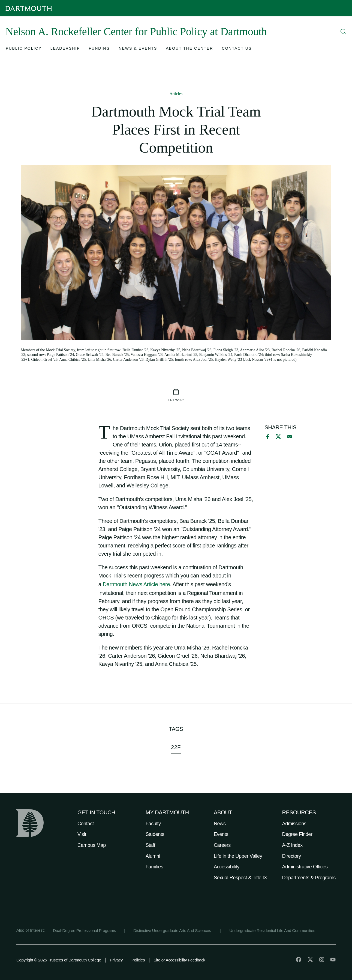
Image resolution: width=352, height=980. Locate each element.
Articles (176, 94)
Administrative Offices (305, 867)
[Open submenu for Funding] (100, 50)
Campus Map (92, 845)
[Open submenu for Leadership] (65, 50)
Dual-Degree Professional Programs (84, 930)
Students (155, 834)
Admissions (294, 824)
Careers (222, 845)
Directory (292, 856)
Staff (150, 845)
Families (154, 867)
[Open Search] (344, 32)
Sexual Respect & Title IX (240, 878)
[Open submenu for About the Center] (189, 50)
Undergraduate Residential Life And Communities (272, 930)
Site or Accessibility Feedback (179, 960)
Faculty (153, 824)
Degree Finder (297, 834)
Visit (82, 834)
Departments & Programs (309, 878)
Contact (86, 824)
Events (221, 834)
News (220, 824)
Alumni (153, 856)
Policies (138, 960)
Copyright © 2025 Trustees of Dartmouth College (59, 960)
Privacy (116, 960)
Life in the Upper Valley (238, 856)
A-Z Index (292, 845)
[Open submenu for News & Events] (138, 50)
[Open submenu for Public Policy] (24, 50)
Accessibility (227, 867)
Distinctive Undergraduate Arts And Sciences (173, 930)
